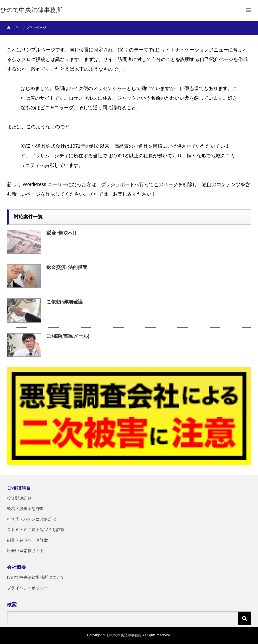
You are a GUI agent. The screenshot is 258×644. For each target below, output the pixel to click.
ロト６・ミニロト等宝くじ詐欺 (36, 530)
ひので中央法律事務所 (124, 635)
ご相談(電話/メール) (68, 336)
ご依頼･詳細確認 (64, 302)
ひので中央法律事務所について (36, 577)
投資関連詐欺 (19, 498)
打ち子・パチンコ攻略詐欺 (32, 519)
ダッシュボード (118, 184)
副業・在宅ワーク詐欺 (28, 540)
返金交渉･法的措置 (67, 267)
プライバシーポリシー (28, 588)
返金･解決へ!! (61, 233)
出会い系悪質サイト (25, 551)
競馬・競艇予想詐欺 (25, 509)
